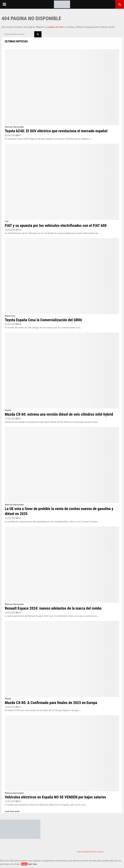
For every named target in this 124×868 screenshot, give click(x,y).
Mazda (8, 410)
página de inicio (56, 27)
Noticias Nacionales (14, 127)
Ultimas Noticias (16, 41)
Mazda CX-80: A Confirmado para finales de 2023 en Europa (51, 703)
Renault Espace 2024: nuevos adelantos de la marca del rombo (53, 608)
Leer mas (32, 864)
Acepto (24, 864)
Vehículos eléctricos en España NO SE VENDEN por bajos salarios (55, 797)
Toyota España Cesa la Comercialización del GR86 (43, 320)
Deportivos (10, 316)
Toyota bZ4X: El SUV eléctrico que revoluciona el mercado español (56, 131)
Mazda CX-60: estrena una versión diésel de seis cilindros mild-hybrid (59, 414)
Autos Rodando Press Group (90, 852)
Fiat (7, 221)
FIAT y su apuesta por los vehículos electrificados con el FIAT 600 (56, 226)
